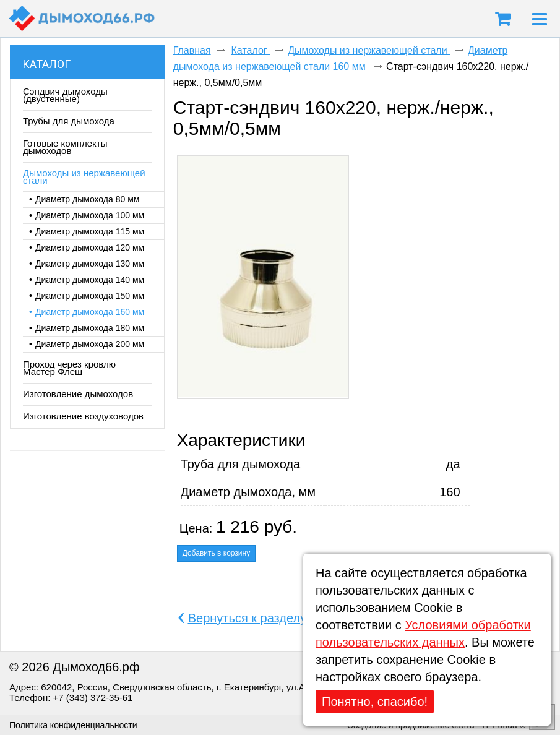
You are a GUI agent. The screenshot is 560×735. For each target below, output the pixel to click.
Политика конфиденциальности (73, 725)
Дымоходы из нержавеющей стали (369, 50)
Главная (192, 50)
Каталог (46, 64)
